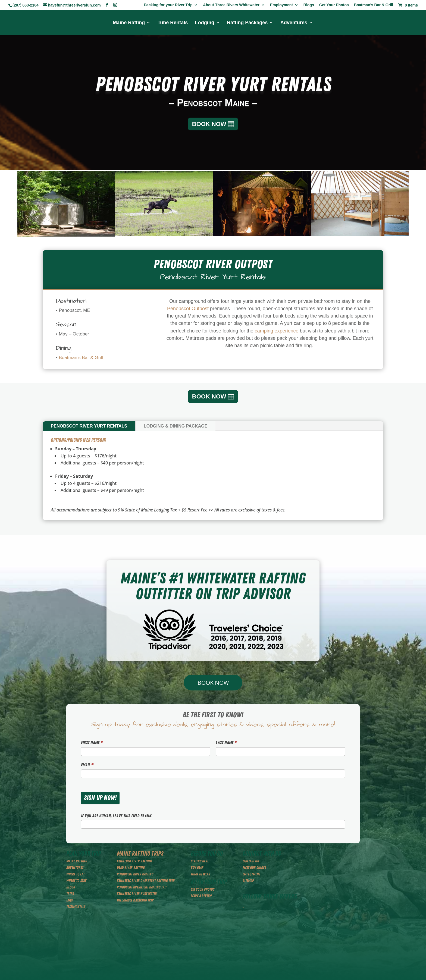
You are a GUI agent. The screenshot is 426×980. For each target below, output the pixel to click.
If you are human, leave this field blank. (117, 816)
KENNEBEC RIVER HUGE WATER (137, 894)
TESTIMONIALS (76, 907)
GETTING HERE (200, 861)
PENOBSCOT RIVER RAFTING (135, 874)
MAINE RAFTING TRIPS (140, 854)
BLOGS (71, 887)
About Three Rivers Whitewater (231, 5)
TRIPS (70, 894)
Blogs (309, 5)
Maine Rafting (129, 23)
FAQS (69, 900)
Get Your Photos (334, 5)
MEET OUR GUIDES (254, 868)
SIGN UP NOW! (100, 798)
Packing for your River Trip (168, 5)
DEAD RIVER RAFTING (131, 868)
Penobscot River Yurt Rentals (89, 426)
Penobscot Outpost (188, 309)
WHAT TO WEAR (201, 874)
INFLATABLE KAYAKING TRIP (135, 900)
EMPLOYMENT (251, 874)
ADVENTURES (75, 868)
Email (87, 765)
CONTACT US (251, 861)
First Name (92, 743)
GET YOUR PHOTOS (203, 889)
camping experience (276, 331)
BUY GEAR (197, 868)
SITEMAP (248, 881)
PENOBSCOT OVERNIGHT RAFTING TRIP (142, 887)
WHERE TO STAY (76, 881)
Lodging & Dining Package (176, 426)
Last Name (226, 743)
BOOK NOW (209, 124)
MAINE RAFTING (77, 861)
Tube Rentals (173, 23)
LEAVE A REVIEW (201, 896)
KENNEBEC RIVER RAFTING (134, 861)
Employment (281, 5)
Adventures (294, 23)
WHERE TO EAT (75, 874)
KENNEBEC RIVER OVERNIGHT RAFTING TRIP (146, 881)
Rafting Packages (247, 23)
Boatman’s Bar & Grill (374, 5)
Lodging (205, 23)
